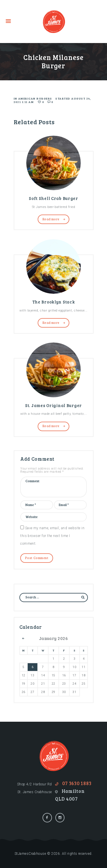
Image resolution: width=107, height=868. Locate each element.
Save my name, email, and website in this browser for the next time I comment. (52, 536)
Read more (51, 219)
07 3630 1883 (77, 783)
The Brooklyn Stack (54, 302)
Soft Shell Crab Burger (53, 198)
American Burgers (35, 98)
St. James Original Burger (53, 405)
